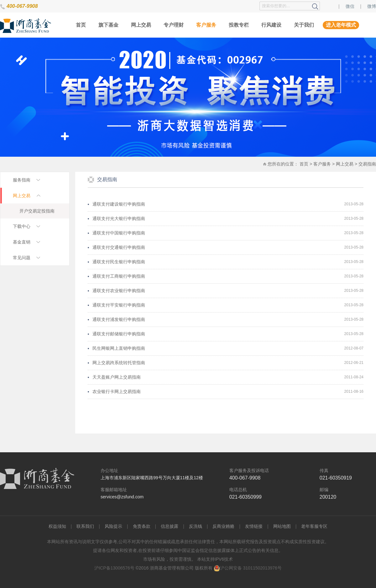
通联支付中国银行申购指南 (119, 233)
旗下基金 (108, 25)
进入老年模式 (341, 25)
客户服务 (206, 25)
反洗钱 (196, 526)
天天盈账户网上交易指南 (117, 377)
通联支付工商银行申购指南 (119, 276)
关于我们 (304, 25)
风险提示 (113, 526)
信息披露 (170, 526)
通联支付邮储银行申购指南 (119, 334)
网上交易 (141, 25)
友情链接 (254, 526)
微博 (372, 6)
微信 (350, 6)
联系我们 (85, 526)
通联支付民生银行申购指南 (119, 262)
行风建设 (271, 25)
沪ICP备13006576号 (114, 568)
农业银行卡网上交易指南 (117, 391)
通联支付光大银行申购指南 (119, 218)
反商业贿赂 (223, 526)
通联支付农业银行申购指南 (119, 291)
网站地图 (282, 526)
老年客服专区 (314, 526)
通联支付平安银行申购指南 (119, 305)
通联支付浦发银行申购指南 (119, 319)
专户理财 (174, 25)
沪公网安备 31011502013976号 (248, 568)
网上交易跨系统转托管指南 (119, 363)
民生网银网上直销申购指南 (119, 348)
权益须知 (57, 526)
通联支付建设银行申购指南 (119, 204)
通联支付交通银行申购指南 (119, 247)
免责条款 (142, 526)
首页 (81, 25)
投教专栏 (239, 25)
